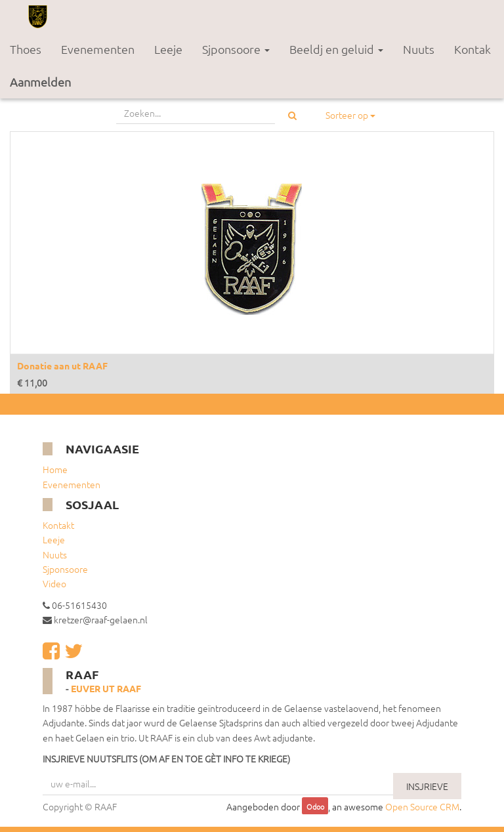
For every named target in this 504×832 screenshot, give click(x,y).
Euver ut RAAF (106, 688)
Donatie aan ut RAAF (62, 365)
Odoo (315, 807)
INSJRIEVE (427, 786)
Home (55, 469)
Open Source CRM (422, 806)
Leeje (54, 539)
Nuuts (55, 554)
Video (54, 583)
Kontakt (58, 525)
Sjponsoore (65, 569)
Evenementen (72, 484)
